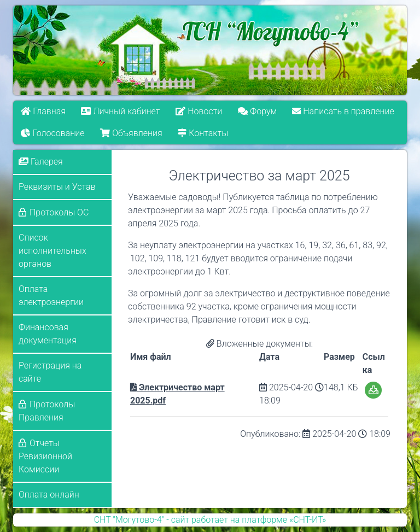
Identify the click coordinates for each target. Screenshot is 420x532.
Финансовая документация (48, 334)
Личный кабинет (121, 111)
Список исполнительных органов (52, 251)
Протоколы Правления (47, 411)
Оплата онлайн (49, 495)
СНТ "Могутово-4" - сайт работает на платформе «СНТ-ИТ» (210, 520)
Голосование (52, 133)
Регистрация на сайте (50, 372)
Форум (257, 111)
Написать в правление (343, 111)
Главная (43, 111)
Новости (199, 111)
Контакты (203, 133)
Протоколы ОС (59, 212)
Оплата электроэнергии (51, 296)
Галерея (41, 162)
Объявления (131, 133)
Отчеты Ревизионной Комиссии (45, 456)
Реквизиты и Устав (57, 187)
